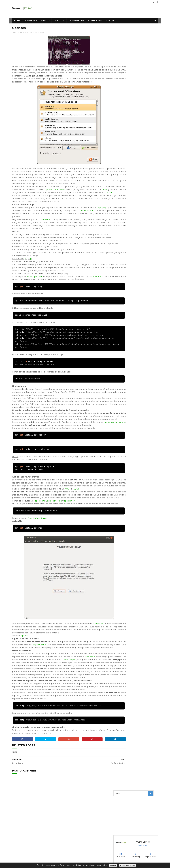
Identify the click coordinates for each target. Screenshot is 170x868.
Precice (104, 292)
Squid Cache (65, 678)
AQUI (67, 513)
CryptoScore (76, 21)
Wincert (40, 202)
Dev (56, 21)
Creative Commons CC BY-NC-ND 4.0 (79, 848)
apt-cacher (41, 528)
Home (17, 21)
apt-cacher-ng (55, 528)
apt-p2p (27, 274)
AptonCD (99, 654)
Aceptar (113, 865)
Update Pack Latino (66, 196)
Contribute (95, 21)
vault (117, 118)
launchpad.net (36, 292)
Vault (45, 21)
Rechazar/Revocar (128, 865)
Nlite (19, 199)
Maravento (85, 851)
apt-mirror (69, 528)
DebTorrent (18, 223)
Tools (42, 33)
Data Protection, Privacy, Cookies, (78, 856)
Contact (111, 21)
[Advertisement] (133, 50)
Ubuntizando (45, 229)
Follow (121, 131)
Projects (30, 21)
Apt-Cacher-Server (38, 548)
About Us (98, 856)
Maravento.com (69, 851)
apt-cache (25, 443)
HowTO (25, 33)
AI (63, 21)
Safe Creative (68, 853)
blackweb (119, 105)
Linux (37, 33)
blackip (118, 111)
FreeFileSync (102, 696)
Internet (31, 33)
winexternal (120, 125)
